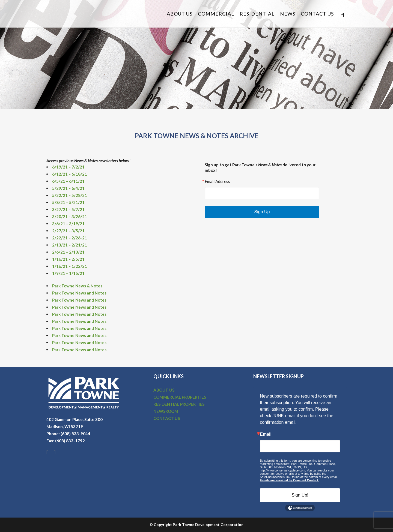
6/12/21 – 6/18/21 (70, 174)
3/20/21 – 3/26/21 (70, 217)
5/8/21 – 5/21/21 (68, 202)
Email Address (217, 181)
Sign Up (262, 212)
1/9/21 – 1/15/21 (68, 273)
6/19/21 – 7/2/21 (68, 167)
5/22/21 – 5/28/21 (70, 195)
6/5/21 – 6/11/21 (68, 181)
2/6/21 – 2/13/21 (68, 252)
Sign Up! (300, 495)
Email (266, 434)
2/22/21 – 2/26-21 (70, 238)
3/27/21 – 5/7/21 (68, 209)
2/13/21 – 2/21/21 (70, 245)
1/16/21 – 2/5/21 (68, 259)
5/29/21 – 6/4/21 (68, 188)
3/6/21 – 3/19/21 (68, 224)
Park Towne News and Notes (79, 293)
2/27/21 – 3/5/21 (68, 231)
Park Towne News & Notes (77, 286)
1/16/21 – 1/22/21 (70, 266)
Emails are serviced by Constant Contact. (289, 480)
